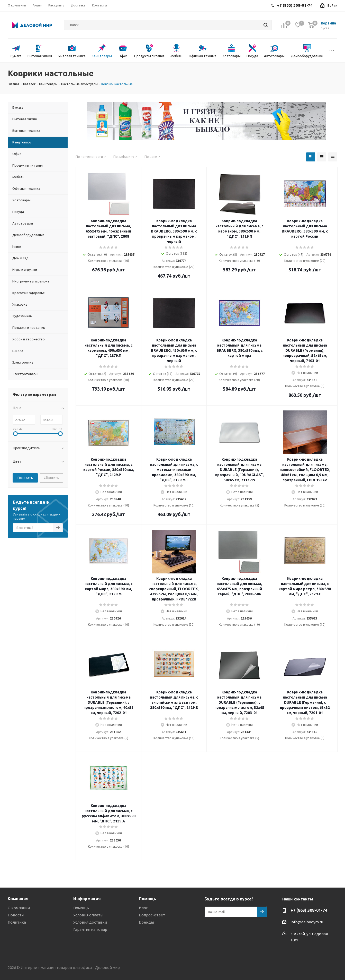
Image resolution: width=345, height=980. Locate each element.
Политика (17, 922)
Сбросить (51, 478)
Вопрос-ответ (152, 915)
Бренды (146, 922)
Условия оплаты (88, 915)
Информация (87, 899)
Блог (143, 908)
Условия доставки (90, 922)
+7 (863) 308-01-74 (309, 910)
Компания (18, 899)
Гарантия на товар (90, 929)
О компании (19, 908)
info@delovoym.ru (307, 922)
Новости (16, 915)
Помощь (81, 908)
